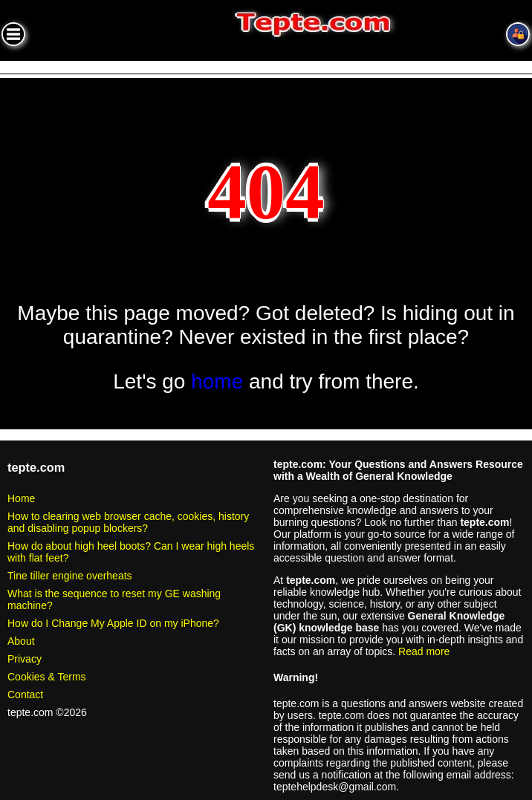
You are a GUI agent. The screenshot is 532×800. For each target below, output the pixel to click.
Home (21, 498)
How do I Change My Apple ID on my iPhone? (113, 623)
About (21, 641)
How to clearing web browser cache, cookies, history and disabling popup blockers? (128, 522)
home (217, 381)
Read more (424, 651)
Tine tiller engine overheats (70, 576)
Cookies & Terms (47, 677)
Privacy (25, 659)
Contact (25, 695)
